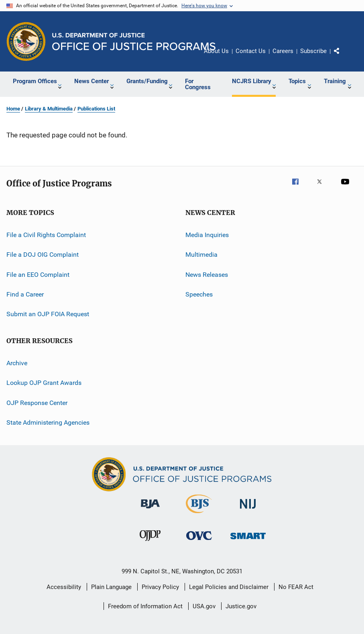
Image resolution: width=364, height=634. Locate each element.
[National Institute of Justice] (248, 510)
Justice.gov (241, 606)
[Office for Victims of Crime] (199, 541)
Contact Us (251, 51)
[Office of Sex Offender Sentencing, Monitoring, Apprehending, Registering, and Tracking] (248, 541)
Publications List (96, 109)
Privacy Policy (160, 587)
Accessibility (64, 587)
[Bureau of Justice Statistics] (199, 515)
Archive (17, 363)
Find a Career (25, 294)
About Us (216, 51)
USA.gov (204, 606)
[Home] (134, 42)
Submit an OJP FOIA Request (48, 314)
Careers (283, 51)
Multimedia (201, 255)
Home (13, 109)
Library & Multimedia (49, 109)
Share (343, 57)
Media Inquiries (207, 235)
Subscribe (313, 51)
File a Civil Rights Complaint (46, 235)
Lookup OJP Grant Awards (44, 383)
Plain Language (111, 587)
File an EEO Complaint (38, 275)
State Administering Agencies (48, 422)
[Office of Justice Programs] (26, 41)
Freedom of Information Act (145, 606)
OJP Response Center (37, 402)
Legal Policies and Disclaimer (229, 587)
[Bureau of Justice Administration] (150, 510)
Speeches (199, 294)
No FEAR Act (296, 587)
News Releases (207, 275)
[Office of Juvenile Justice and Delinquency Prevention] (150, 542)
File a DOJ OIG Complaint (43, 255)
